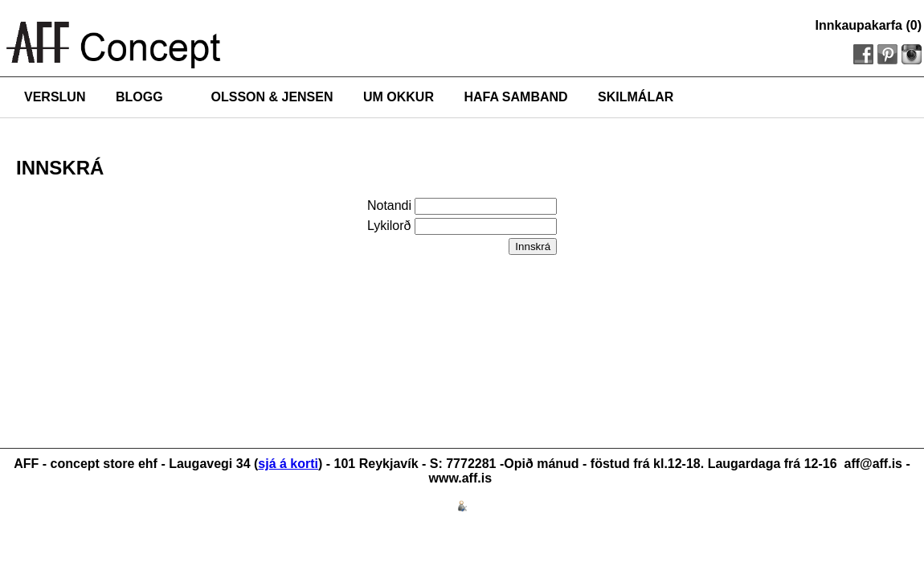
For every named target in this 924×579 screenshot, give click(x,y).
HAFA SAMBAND (515, 97)
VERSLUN (55, 97)
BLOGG (139, 97)
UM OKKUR (399, 97)
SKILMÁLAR (636, 97)
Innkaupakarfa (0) (869, 25)
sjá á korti (288, 464)
